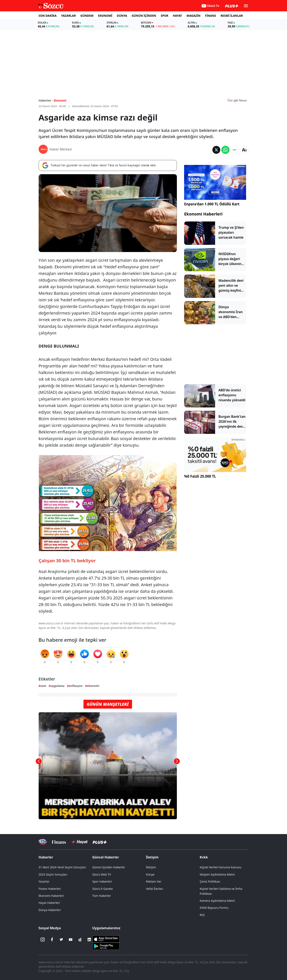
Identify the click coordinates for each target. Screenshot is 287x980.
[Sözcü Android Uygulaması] (106, 946)
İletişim (152, 857)
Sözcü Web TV (102, 874)
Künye (150, 874)
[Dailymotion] (80, 940)
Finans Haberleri (50, 889)
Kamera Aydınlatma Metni (217, 901)
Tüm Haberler (102, 896)
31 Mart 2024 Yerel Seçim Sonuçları (62, 867)
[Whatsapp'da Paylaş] (225, 150)
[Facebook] (52, 940)
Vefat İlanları (155, 889)
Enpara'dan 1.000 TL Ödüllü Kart (212, 204)
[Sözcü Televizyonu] (43, 842)
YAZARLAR (68, 16)
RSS (202, 915)
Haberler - (46, 100)
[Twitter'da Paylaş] (216, 150)
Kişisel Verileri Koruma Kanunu (221, 867)
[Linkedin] (89, 940)
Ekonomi (60, 100)
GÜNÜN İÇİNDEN (144, 16)
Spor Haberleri (102, 881)
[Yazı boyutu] (244, 150)
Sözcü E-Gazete (103, 889)
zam (43, 686)
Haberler (46, 857)
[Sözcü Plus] (100, 842)
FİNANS (210, 16)
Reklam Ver (154, 881)
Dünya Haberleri (50, 910)
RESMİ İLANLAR (232, 16)
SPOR (165, 16)
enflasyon (76, 686)
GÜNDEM (87, 16)
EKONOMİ (105, 16)
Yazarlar (44, 881)
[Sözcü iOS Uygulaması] (106, 939)
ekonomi (93, 686)
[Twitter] (61, 940)
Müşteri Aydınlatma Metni (217, 874)
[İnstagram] (43, 940)
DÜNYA (122, 16)
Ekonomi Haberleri (203, 214)
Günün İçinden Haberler (109, 867)
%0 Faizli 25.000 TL (200, 476)
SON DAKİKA (48, 16)
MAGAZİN (194, 16)
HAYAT (177, 16)
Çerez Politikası (210, 881)
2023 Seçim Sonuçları (53, 874)
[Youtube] (71, 940)
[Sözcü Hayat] (79, 842)
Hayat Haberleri (49, 903)
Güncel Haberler (106, 857)
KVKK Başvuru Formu (214, 908)
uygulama (57, 686)
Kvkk (204, 857)
